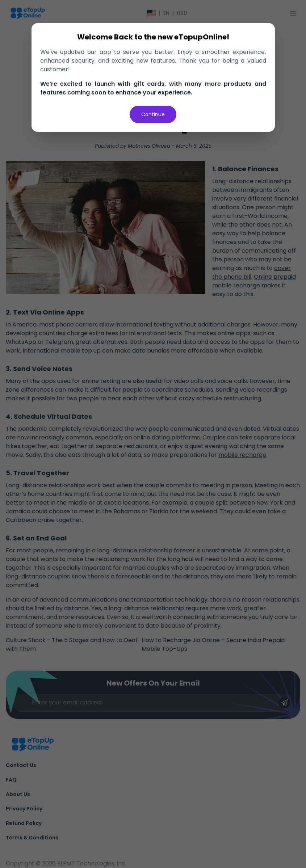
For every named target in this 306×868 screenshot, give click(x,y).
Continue (153, 114)
